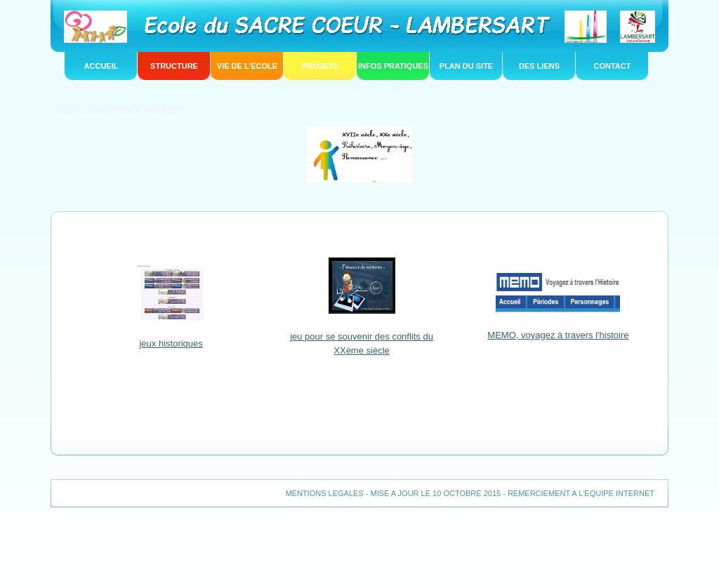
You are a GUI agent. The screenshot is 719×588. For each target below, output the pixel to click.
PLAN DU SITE (466, 66)
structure (174, 66)
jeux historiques (171, 343)
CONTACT (613, 66)
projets (320, 66)
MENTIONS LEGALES (324, 493)
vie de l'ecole (247, 66)
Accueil (101, 66)
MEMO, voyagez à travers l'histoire (558, 335)
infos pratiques (393, 66)
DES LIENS (539, 66)
